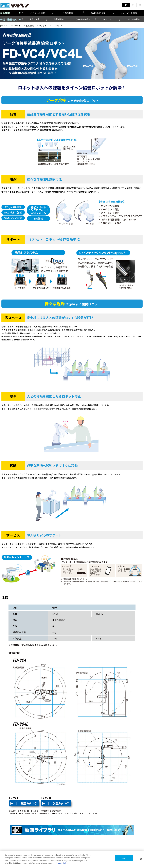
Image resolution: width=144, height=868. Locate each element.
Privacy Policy (62, 863)
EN (133, 5)
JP (126, 5)
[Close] (141, 859)
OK (124, 858)
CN (140, 5)
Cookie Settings (13, 863)
